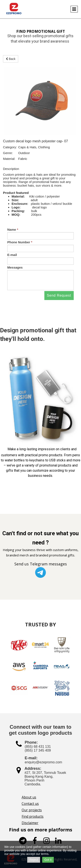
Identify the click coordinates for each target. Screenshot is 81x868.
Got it (48, 860)
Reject (34, 860)
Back (11, 59)
